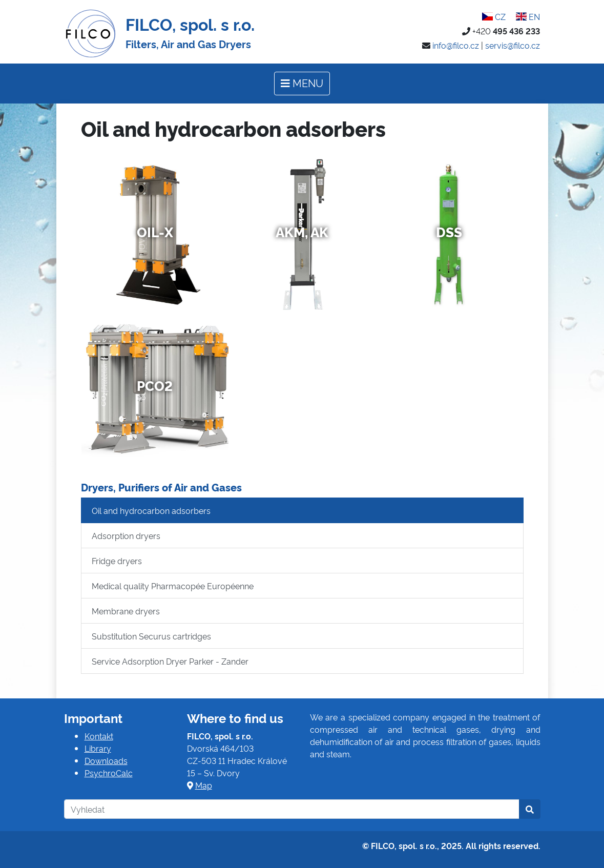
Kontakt (99, 736)
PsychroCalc (109, 773)
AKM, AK (302, 232)
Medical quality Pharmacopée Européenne (173, 586)
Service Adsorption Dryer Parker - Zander (170, 661)
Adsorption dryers (126, 535)
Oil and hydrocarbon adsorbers (151, 510)
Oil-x (155, 232)
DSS (449, 232)
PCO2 (155, 385)
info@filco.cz (456, 45)
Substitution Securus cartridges (151, 636)
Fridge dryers (117, 561)
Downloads (106, 760)
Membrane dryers (126, 611)
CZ (494, 16)
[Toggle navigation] (302, 84)
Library (98, 748)
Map (204, 785)
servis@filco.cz (513, 45)
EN (528, 16)
